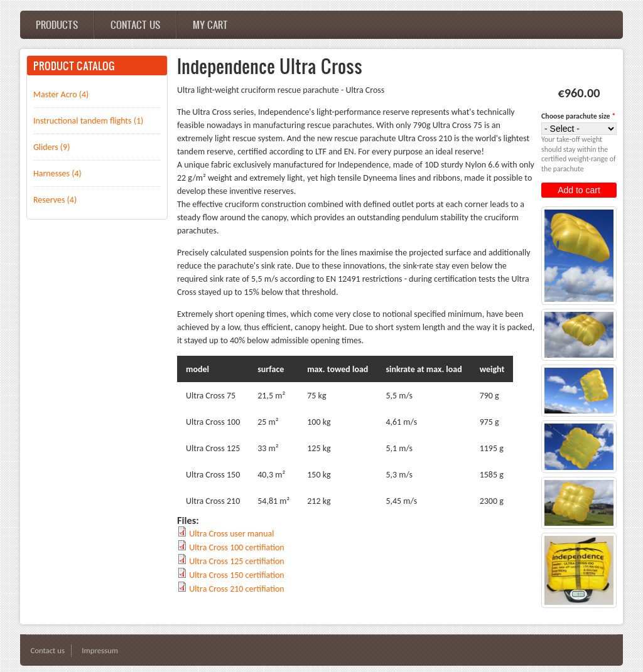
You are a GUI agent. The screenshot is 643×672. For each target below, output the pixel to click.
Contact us (135, 24)
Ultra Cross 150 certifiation (237, 575)
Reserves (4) (55, 200)
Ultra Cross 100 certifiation (237, 547)
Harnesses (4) (57, 173)
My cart (210, 24)
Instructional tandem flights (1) (88, 121)
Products (57, 24)
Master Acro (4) (61, 94)
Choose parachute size (578, 116)
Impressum (100, 650)
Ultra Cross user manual (231, 534)
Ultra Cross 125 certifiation (237, 561)
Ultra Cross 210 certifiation (237, 589)
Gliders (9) (51, 147)
